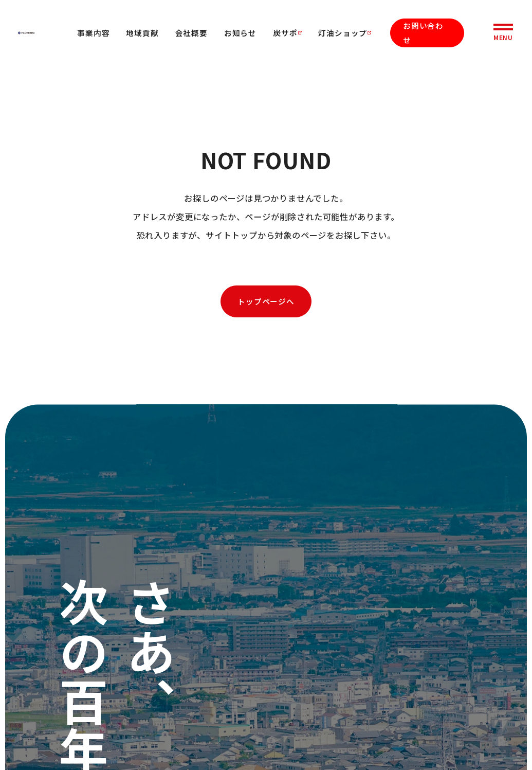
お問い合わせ (423, 33)
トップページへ (266, 301)
